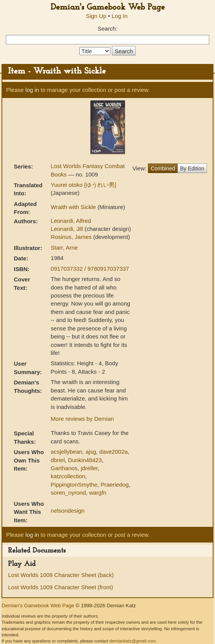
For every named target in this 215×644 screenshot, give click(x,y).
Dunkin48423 (85, 460)
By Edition (192, 168)
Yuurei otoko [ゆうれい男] (83, 185)
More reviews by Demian (82, 419)
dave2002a (113, 452)
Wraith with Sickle (74, 207)
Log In (120, 16)
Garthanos (64, 468)
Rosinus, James (72, 237)
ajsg (91, 452)
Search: (108, 29)
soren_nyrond (68, 493)
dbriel (58, 460)
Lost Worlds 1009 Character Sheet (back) (61, 575)
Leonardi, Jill (67, 229)
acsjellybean (66, 452)
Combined (163, 168)
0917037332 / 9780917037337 (90, 269)
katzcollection (68, 476)
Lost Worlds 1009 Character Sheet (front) (61, 587)
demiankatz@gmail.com (132, 641)
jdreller (89, 468)
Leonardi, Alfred (71, 221)
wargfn (98, 493)
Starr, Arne (64, 248)
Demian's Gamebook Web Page (108, 7)
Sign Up (96, 16)
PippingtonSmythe (74, 485)
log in (32, 90)
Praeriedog (114, 485)
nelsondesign (67, 511)
